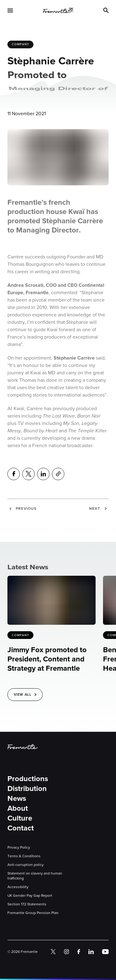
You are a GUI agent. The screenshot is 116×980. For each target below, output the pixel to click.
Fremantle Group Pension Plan (33, 913)
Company (20, 45)
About (18, 808)
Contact (21, 828)
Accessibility (18, 887)
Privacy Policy (19, 847)
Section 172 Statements (27, 904)
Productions (28, 779)
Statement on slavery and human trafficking (35, 876)
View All (23, 694)
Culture (20, 818)
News (17, 798)
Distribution (27, 789)
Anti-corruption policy (26, 865)
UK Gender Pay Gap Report (30, 896)
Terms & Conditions (24, 856)
